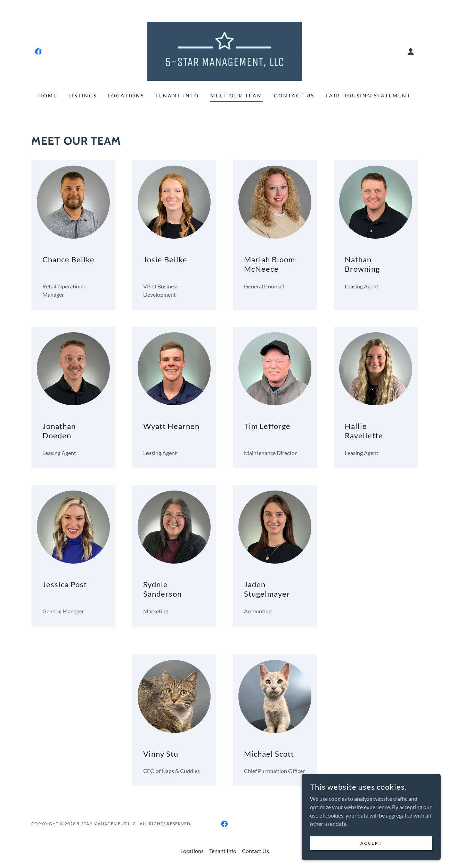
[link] (38, 51)
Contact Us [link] (294, 95)
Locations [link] (126, 95)
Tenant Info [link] (177, 95)
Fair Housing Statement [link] (368, 95)
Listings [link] (83, 95)
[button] (411, 51)
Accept (371, 843)
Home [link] (48, 95)
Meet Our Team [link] (236, 95)
